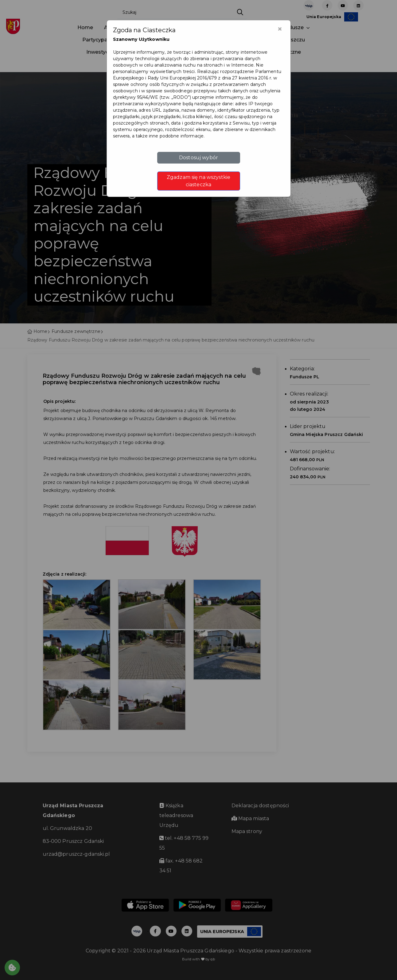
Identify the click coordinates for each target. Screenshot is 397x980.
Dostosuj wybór (198, 158)
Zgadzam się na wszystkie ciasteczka (198, 181)
